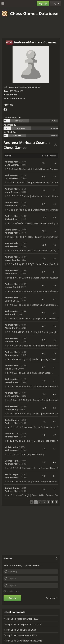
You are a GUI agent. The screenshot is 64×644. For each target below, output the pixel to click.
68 (54, 408)
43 (54, 394)
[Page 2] (40, 502)
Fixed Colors (13, 591)
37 (54, 190)
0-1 (44, 177)
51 (54, 476)
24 (54, 258)
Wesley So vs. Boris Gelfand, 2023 (20, 630)
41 (54, 367)
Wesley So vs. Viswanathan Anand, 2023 (23, 641)
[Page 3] (44, 502)
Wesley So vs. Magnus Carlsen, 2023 (21, 619)
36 (54, 313)
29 (54, 286)
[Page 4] (48, 502)
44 (54, 421)
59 (54, 218)
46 (54, 340)
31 (54, 272)
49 (54, 177)
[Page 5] (52, 502)
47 (54, 435)
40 (54, 204)
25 (54, 381)
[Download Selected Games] (55, 145)
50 (54, 326)
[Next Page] (56, 502)
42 (54, 245)
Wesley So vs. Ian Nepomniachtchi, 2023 (23, 624)
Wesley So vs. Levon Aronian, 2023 (20, 635)
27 (54, 489)
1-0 (44, 190)
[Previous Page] (32, 502)
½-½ (44, 163)
